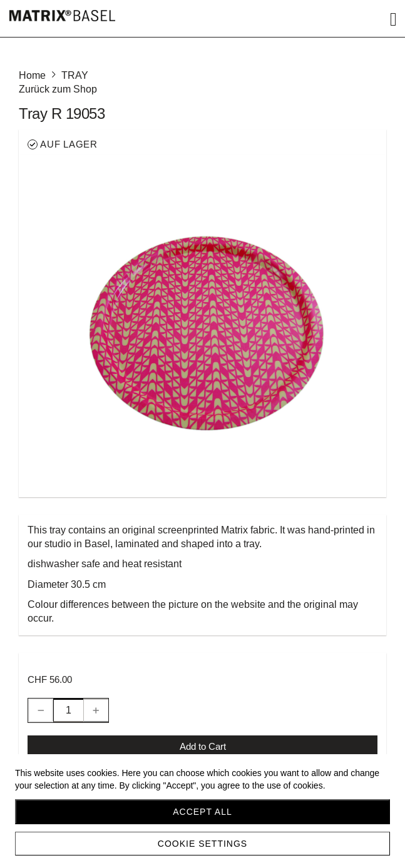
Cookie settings (203, 844)
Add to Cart (203, 746)
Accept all (203, 812)
